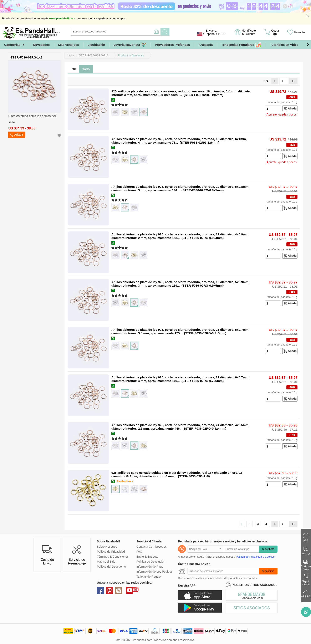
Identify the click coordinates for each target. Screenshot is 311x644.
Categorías (12, 45)
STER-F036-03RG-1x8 (94, 55)
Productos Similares (131, 55)
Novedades (41, 45)
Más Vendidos (69, 45)
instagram (119, 591)
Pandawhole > (125, 481)
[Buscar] (133, 32)
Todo (86, 69)
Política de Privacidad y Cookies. (256, 557)
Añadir (19, 135)
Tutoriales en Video (284, 45)
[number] (273, 108)
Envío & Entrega (147, 557)
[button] (308, 45)
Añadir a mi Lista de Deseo (59, 136)
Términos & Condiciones (113, 557)
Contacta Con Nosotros (152, 547)
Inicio (70, 55)
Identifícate (249, 32)
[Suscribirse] (223, 571)
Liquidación (96, 45)
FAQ (139, 552)
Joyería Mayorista (130, 45)
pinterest (109, 591)
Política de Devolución (151, 562)
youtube (129, 590)
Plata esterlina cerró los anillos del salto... (32, 119)
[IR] (284, 81)
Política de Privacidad (111, 552)
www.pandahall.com (62, 18)
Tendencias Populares (241, 45)
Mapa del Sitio (106, 562)
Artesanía (205, 45)
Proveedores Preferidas (172, 45)
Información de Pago (150, 567)
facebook (100, 591)
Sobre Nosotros (107, 547)
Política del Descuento (111, 567)
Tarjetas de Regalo (149, 577)
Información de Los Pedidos (154, 572)
